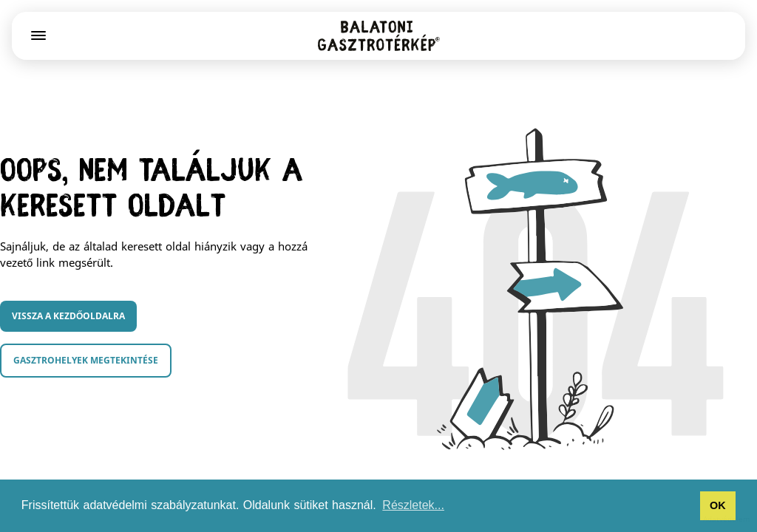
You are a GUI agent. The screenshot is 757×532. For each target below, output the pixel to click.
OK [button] (718, 505)
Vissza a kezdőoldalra (68, 316)
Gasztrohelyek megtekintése (86, 360)
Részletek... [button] (413, 505)
